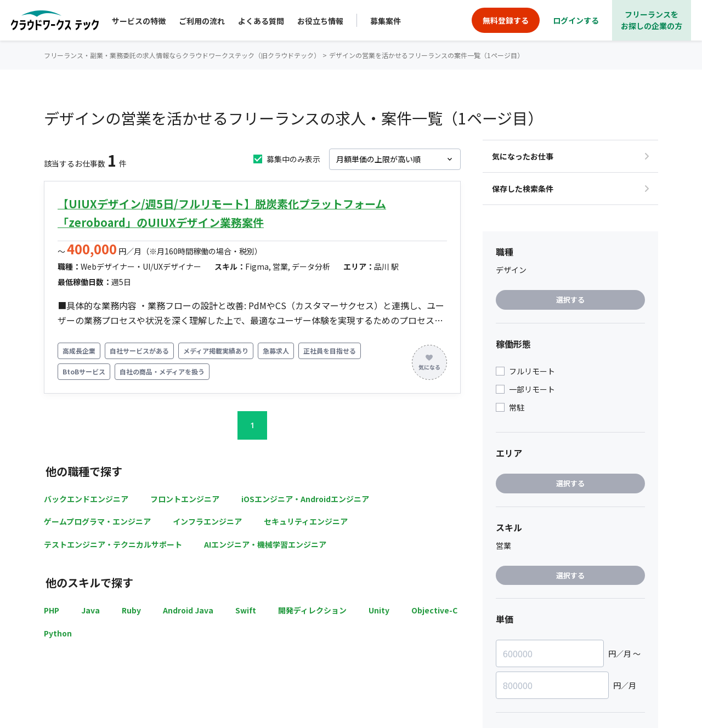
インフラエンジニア (207, 521)
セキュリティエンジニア (306, 521)
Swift (246, 610)
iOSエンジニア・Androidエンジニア (305, 499)
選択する (570, 300)
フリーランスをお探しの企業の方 (652, 20)
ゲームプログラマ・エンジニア (97, 521)
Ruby (131, 610)
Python (58, 633)
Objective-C (434, 610)
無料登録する (506, 20)
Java (90, 610)
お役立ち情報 (320, 21)
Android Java (188, 610)
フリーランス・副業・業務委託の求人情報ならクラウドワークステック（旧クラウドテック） (182, 55)
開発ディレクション (312, 610)
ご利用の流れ (202, 21)
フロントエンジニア (185, 499)
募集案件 (386, 21)
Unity (379, 610)
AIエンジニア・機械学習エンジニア (265, 544)
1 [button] (252, 425)
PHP (52, 610)
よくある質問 (261, 21)
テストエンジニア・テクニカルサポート (113, 544)
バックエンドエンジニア (86, 499)
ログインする (576, 20)
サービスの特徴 (139, 21)
